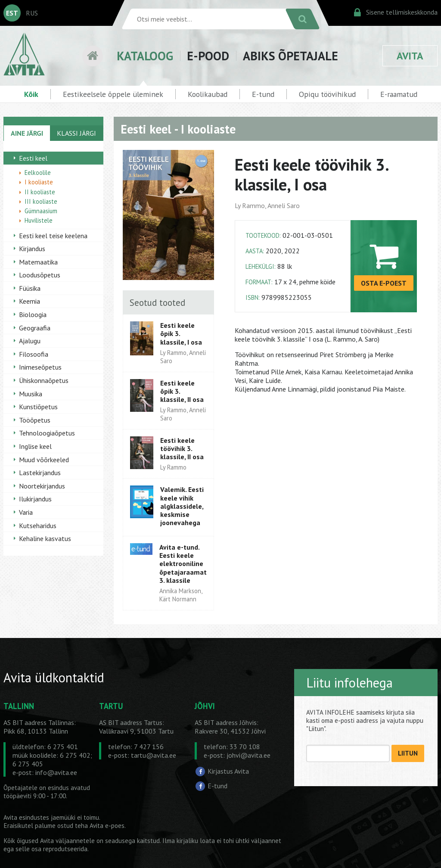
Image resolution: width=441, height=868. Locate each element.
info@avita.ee (56, 772)
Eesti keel (33, 158)
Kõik (31, 94)
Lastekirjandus (40, 473)
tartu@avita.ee (154, 755)
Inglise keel (35, 446)
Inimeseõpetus (40, 367)
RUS (32, 13)
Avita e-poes (107, 826)
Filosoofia (34, 354)
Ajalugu (30, 341)
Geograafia (35, 328)
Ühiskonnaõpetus (44, 380)
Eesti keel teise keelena (53, 236)
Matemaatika (38, 262)
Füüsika (30, 288)
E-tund (263, 94)
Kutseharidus (38, 526)
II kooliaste (40, 192)
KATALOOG (145, 56)
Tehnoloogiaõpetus (47, 433)
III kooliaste (41, 201)
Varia (26, 512)
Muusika (31, 394)
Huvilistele (39, 220)
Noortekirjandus (42, 486)
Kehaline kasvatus (45, 538)
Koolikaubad (208, 94)
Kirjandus (32, 249)
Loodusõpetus (40, 275)
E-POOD (208, 56)
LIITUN (408, 753)
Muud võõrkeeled (44, 460)
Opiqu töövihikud (327, 94)
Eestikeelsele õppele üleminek (113, 94)
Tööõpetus (35, 420)
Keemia (30, 301)
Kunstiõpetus (38, 407)
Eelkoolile (38, 173)
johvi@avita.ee (248, 755)
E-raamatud (399, 94)
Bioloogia (33, 314)
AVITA (410, 56)
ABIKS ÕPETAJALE (290, 56)
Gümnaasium (41, 211)
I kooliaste (39, 182)
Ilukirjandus (35, 499)
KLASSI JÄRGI (76, 133)
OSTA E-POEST (384, 283)
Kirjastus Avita (228, 771)
